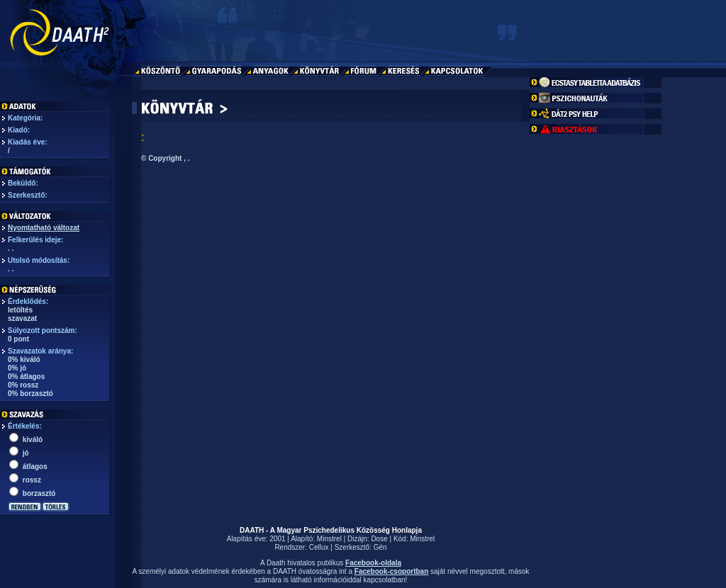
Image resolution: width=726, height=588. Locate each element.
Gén (380, 547)
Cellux (319, 547)
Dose (379, 539)
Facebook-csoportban (391, 571)
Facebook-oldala (373, 563)
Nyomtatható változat (44, 228)
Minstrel (329, 539)
